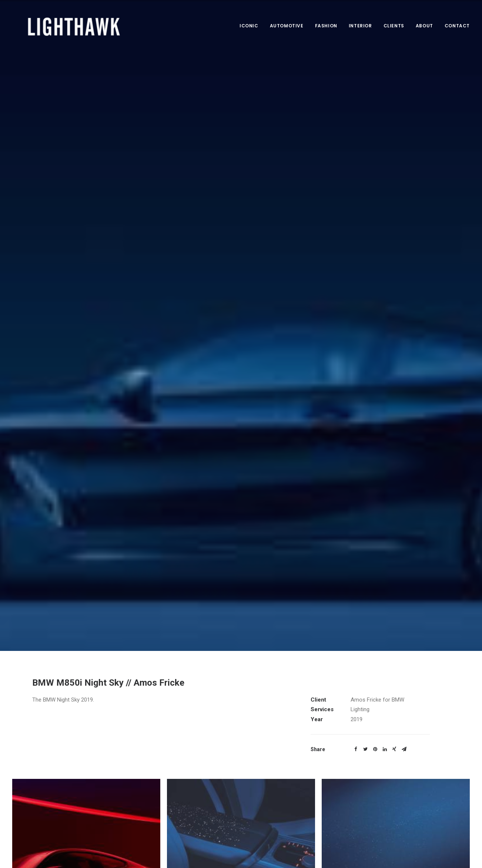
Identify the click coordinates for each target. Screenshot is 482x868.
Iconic (249, 26)
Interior (360, 26)
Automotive (287, 26)
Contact (457, 26)
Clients (394, 26)
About (424, 26)
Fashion (326, 26)
